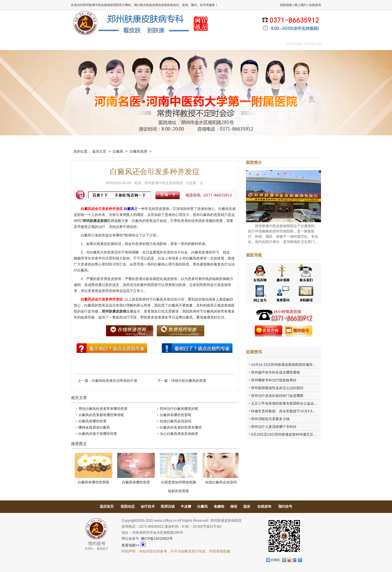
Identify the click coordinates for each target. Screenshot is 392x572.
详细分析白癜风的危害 (189, 381)
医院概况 (105, 44)
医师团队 (127, 44)
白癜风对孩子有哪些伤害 (98, 434)
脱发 (247, 506)
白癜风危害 (138, 151)
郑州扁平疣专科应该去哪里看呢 (275, 372)
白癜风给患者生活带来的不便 (114, 381)
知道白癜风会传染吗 (175, 421)
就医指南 (286, 5)
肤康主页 (82, 44)
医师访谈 (168, 506)
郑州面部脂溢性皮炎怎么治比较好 (277, 388)
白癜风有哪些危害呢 (175, 415)
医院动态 (128, 506)
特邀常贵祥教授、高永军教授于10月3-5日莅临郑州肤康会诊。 (299, 411)
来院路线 (262, 44)
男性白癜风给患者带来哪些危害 (103, 409)
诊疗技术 (148, 506)
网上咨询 (240, 44)
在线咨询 (315, 5)
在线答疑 (195, 44)
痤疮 (234, 506)
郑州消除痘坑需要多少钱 (270, 419)
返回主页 (99, 151)
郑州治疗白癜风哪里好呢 (179, 409)
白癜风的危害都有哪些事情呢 (101, 415)
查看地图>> (130, 545)
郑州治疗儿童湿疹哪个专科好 (274, 427)
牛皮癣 (186, 506)
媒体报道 (150, 44)
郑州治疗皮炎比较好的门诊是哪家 (277, 396)
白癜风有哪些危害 (92, 421)
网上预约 (300, 5)
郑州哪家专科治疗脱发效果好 (274, 380)
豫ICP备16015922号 (157, 538)
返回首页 (107, 506)
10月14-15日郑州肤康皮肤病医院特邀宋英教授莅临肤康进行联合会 (303, 365)
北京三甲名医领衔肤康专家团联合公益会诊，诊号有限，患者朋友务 (303, 403)
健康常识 (172, 44)
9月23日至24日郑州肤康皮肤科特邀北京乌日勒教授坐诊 (294, 434)
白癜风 (118, 151)
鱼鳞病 (219, 506)
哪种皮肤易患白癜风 (94, 427)
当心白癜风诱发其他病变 (179, 434)
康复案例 (217, 44)
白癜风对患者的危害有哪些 (181, 427)
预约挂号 (285, 506)
